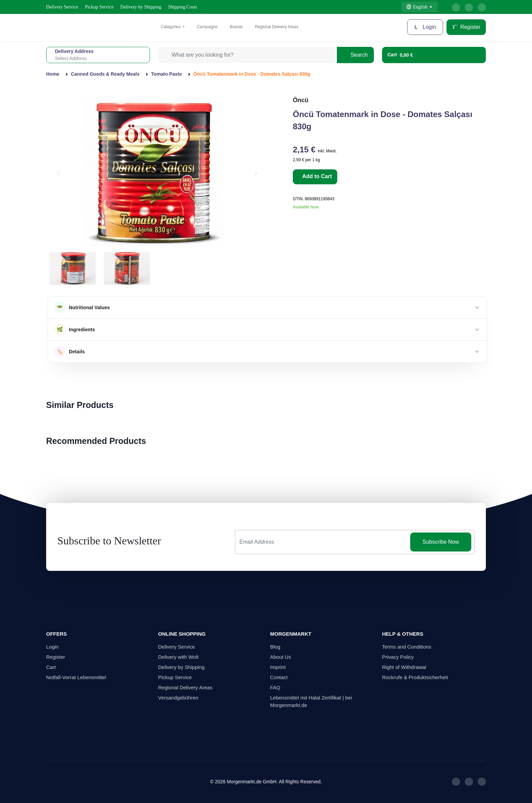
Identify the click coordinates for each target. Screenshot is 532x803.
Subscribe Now (441, 542)
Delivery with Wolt (178, 657)
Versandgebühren (178, 698)
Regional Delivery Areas (277, 27)
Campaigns (207, 27)
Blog (275, 647)
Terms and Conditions (407, 647)
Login (425, 27)
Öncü (301, 100)
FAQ (275, 687)
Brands (236, 27)
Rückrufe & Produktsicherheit (415, 677)
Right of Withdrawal (404, 667)
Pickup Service (99, 7)
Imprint (278, 667)
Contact (279, 677)
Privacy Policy (398, 657)
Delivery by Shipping (141, 7)
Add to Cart (316, 176)
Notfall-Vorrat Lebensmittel (76, 677)
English (417, 7)
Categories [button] (171, 27)
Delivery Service (62, 7)
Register (466, 27)
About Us (281, 657)
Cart (51, 667)
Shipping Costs (182, 7)
